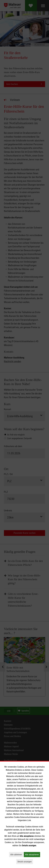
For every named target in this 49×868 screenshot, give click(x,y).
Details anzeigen (25, 862)
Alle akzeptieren (33, 854)
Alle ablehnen (17, 854)
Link (29, 820)
